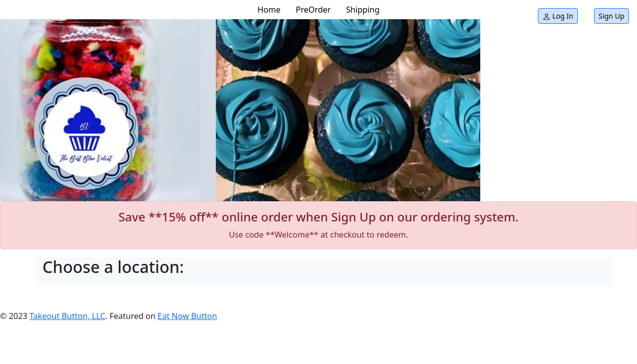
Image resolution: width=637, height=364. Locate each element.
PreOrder (313, 10)
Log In (558, 16)
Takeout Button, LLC (67, 316)
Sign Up (611, 16)
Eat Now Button (187, 316)
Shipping (362, 10)
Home (269, 10)
